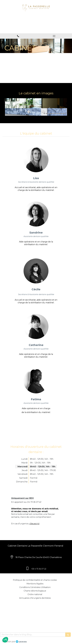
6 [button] (52, 114)
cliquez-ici (34, 524)
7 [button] (54, 114)
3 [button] (46, 114)
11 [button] (61, 114)
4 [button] (48, 114)
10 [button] (60, 114)
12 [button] (63, 114)
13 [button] (65, 114)
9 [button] (58, 114)
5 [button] (50, 114)
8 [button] (56, 114)
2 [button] (45, 114)
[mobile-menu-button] (54, 36)
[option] (36, 103)
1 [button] (43, 114)
